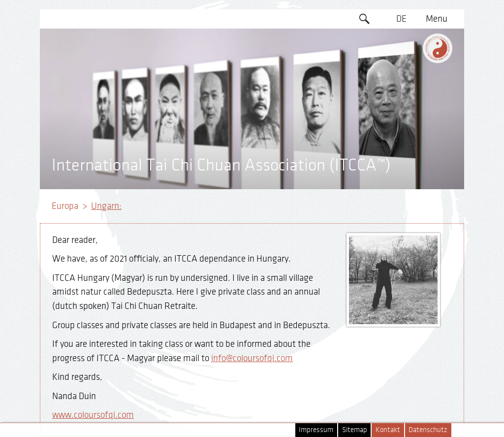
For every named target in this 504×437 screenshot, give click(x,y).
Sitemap (355, 430)
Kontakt (388, 430)
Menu (437, 19)
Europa (65, 206)
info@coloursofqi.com (252, 358)
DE (401, 19)
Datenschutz (428, 430)
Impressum (316, 430)
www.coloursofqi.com (93, 415)
